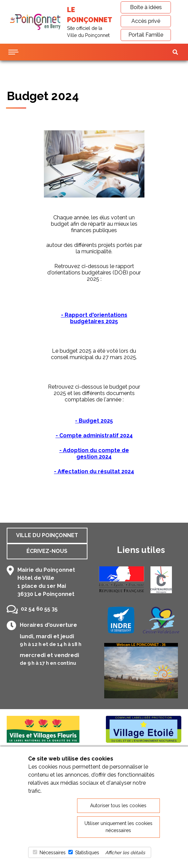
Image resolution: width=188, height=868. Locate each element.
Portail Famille (146, 35)
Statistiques (87, 853)
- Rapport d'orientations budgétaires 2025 (94, 318)
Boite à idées (146, 7)
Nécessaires (53, 853)
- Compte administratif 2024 (94, 436)
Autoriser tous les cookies (118, 806)
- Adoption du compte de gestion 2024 (94, 453)
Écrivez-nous (47, 551)
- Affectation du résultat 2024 (94, 471)
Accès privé (146, 21)
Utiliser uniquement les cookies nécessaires (118, 827)
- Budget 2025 (94, 421)
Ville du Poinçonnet (47, 535)
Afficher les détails (125, 853)
